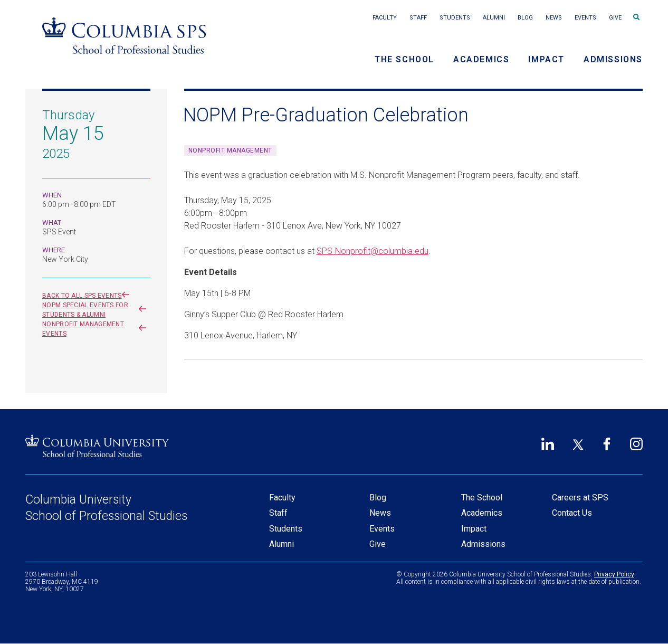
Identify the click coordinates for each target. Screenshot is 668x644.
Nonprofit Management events (96, 329)
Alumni (494, 18)
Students (455, 18)
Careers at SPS (580, 498)
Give (615, 18)
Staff (418, 18)
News (554, 18)
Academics (481, 59)
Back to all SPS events (88, 296)
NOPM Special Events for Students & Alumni (96, 310)
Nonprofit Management (230, 150)
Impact (546, 59)
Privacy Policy (614, 574)
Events (585, 18)
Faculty (385, 18)
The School (404, 59)
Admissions (613, 59)
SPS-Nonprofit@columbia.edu (373, 251)
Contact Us (572, 513)
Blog (525, 18)
